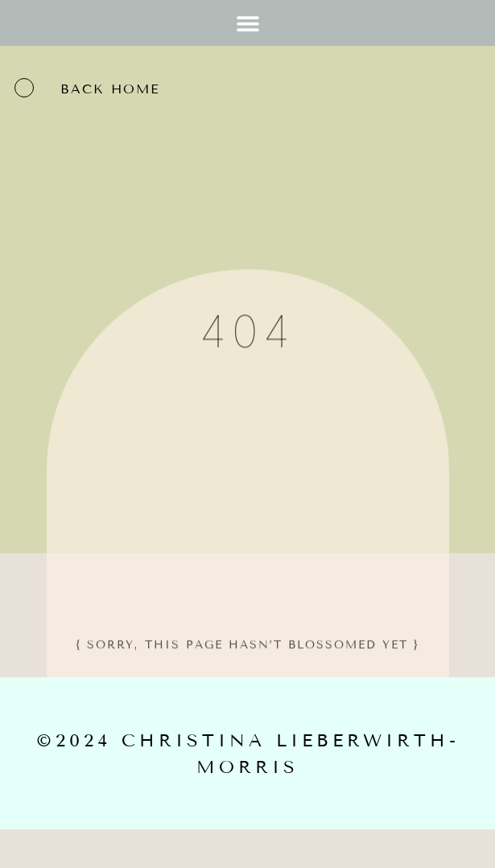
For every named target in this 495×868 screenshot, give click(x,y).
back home (110, 89)
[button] (248, 23)
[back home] (24, 88)
